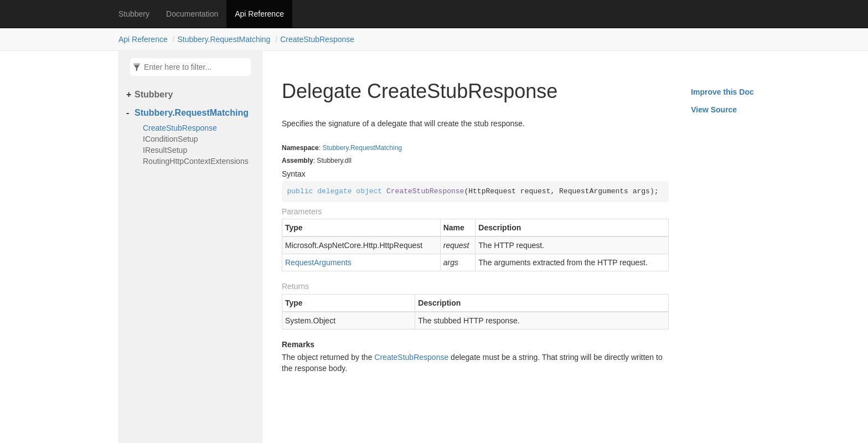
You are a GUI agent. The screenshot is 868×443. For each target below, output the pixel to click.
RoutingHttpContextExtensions (196, 161)
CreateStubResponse (317, 39)
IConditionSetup (170, 139)
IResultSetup (165, 150)
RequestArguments (318, 262)
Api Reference (259, 14)
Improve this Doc (722, 92)
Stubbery (134, 14)
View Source (714, 110)
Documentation (192, 14)
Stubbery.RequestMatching (224, 39)
